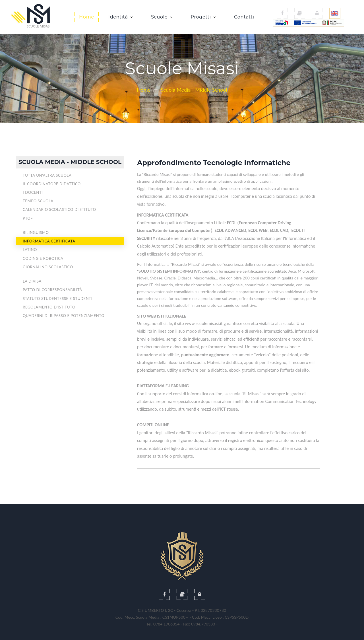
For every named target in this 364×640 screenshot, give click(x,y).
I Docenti (33, 192)
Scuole (161, 17)
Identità (120, 17)
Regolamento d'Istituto (49, 307)
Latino (30, 250)
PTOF (28, 218)
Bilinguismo (36, 232)
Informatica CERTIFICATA (49, 241)
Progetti (203, 17)
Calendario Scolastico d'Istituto (59, 209)
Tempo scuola (38, 201)
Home (87, 17)
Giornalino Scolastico (48, 267)
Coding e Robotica (43, 258)
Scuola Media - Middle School (194, 90)
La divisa (32, 281)
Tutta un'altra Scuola (47, 175)
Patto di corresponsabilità (52, 290)
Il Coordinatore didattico (52, 184)
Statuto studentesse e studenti (58, 299)
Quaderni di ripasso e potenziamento (64, 316)
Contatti (244, 17)
